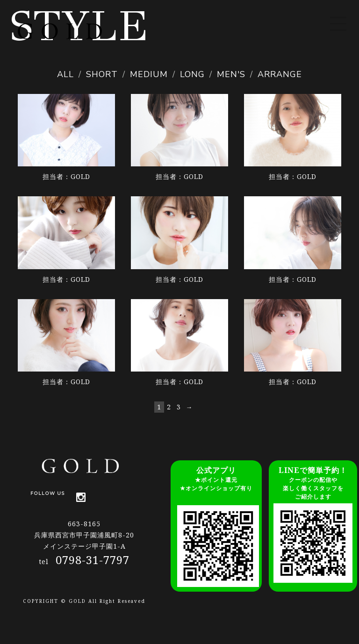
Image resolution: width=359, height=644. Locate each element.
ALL (65, 74)
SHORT (102, 74)
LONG (192, 74)
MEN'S (231, 74)
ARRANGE (280, 74)
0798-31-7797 (93, 560)
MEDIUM (149, 74)
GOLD (80, 176)
